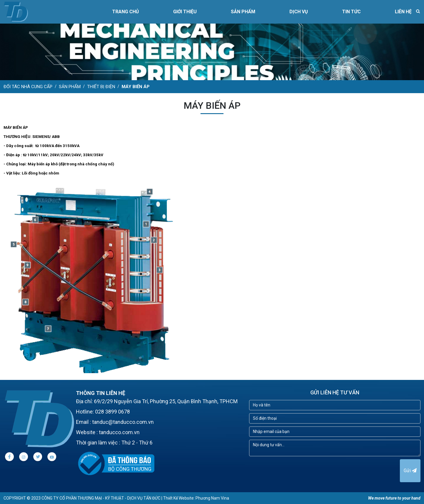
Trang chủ (126, 12)
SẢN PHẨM (243, 12)
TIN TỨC (351, 12)
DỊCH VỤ (299, 12)
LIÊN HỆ (403, 12)
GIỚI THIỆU (185, 12)
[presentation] (294, 471)
